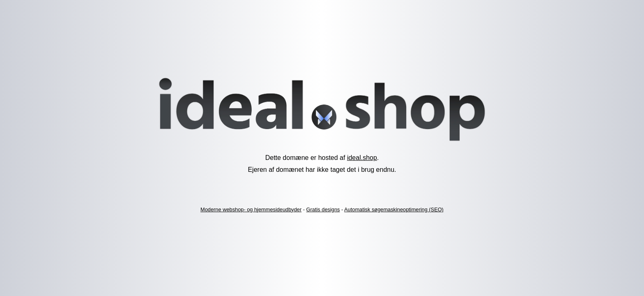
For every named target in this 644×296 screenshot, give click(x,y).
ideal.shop (362, 158)
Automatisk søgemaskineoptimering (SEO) (394, 209)
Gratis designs (323, 209)
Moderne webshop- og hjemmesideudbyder (251, 209)
